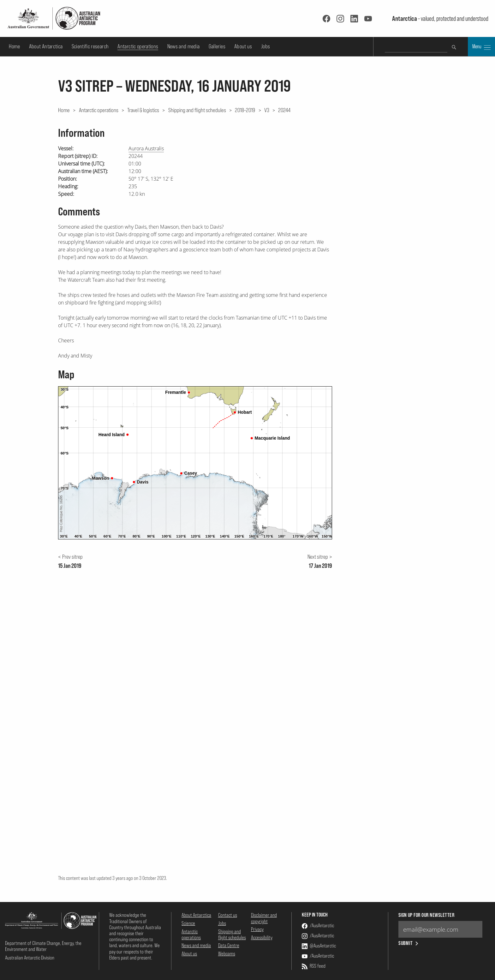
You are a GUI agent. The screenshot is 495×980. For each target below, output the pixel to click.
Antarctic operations (138, 46)
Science (188, 923)
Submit (409, 943)
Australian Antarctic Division (30, 958)
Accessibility (262, 937)
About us (243, 46)
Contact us (228, 915)
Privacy (257, 929)
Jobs (265, 46)
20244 (284, 110)
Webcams (227, 953)
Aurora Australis (146, 148)
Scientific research (90, 46)
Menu (481, 47)
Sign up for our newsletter (426, 915)
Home (14, 46)
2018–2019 (245, 110)
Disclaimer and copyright (264, 918)
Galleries (217, 46)
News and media (184, 46)
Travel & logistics (143, 110)
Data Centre (229, 945)
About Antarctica (46, 46)
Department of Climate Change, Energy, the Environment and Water (43, 946)
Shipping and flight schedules (197, 110)
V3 (267, 110)
